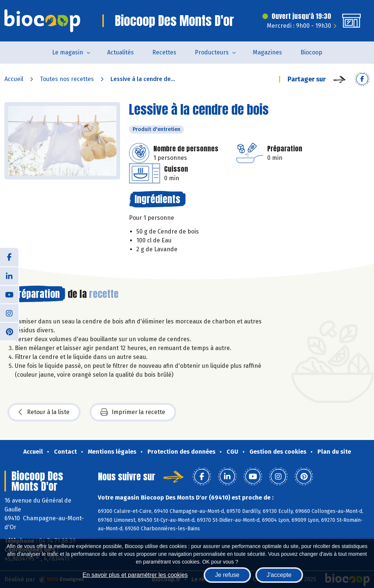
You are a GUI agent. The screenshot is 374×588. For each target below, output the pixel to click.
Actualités (120, 52)
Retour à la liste (44, 412)
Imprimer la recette (133, 412)
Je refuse (227, 575)
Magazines (267, 52)
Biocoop (311, 52)
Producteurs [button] (212, 52)
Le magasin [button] (68, 52)
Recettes (164, 52)
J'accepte (279, 575)
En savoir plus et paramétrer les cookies (135, 575)
